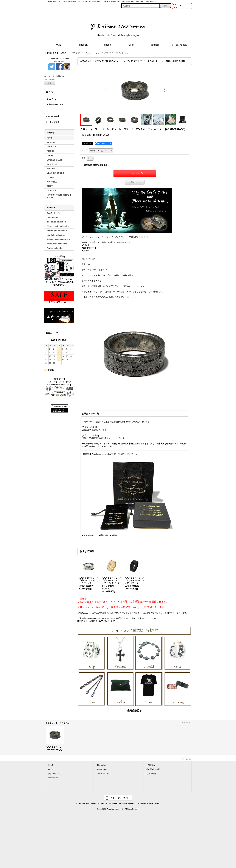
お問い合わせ (135, 182)
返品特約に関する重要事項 (96, 165)
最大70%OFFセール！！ (59, 302)
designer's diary (180, 45)
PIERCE (104, 803)
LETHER (140, 803)
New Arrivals (102, 769)
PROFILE (83, 45)
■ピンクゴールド (89, 248)
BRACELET (95, 803)
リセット (187, 722)
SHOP (131, 45)
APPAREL (132, 803)
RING (79, 803)
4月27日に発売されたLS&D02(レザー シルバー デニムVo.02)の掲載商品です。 (59, 282)
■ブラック (86, 251)
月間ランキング (103, 774)
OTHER (157, 803)
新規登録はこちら (56, 104)
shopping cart (53, 778)
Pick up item (102, 765)
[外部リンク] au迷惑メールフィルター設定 (96, 621)
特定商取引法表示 (153, 769)
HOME (58, 45)
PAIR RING (149, 803)
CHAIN (111, 803)
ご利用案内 (151, 765)
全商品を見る (135, 711)
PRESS (107, 45)
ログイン (53, 99)
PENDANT (86, 803)
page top (188, 759)
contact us (156, 45)
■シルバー (86, 245)
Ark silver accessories (116, 809)
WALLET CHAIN (120, 803)
